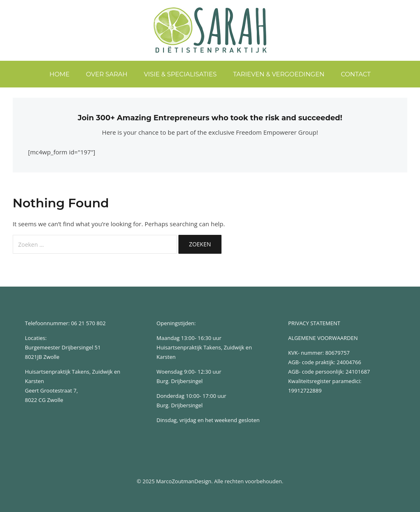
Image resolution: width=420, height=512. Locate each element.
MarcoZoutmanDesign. (185, 481)
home (59, 74)
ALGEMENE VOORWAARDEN (323, 338)
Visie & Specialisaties (180, 74)
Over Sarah (107, 74)
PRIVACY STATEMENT (314, 323)
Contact (356, 74)
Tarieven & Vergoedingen (279, 74)
